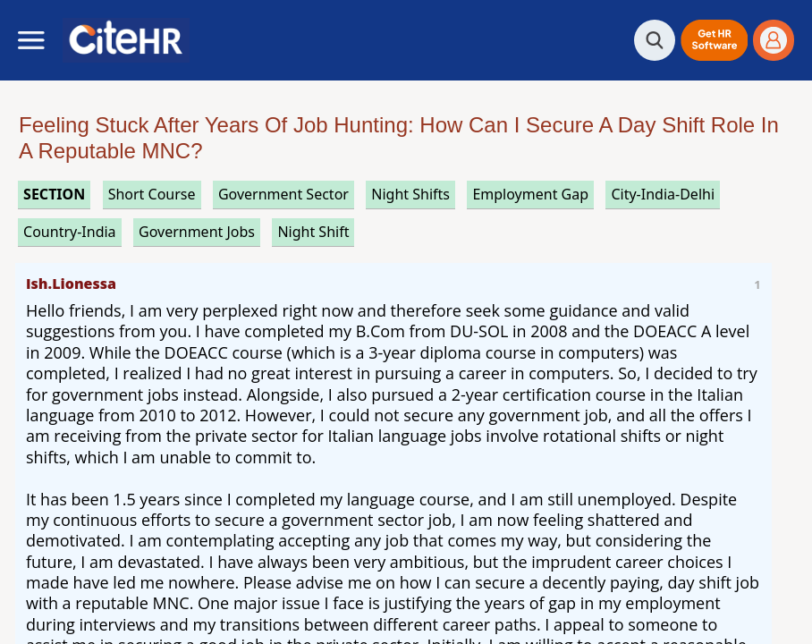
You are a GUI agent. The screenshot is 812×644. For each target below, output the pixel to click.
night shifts (410, 194)
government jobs (197, 232)
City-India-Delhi (663, 194)
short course (152, 194)
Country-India (70, 232)
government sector (283, 194)
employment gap (530, 194)
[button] (714, 40)
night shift (313, 232)
